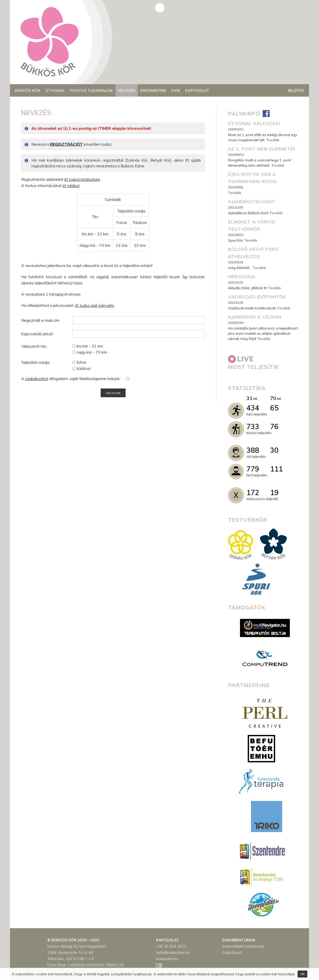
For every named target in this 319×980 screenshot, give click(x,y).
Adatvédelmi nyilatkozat (243, 946)
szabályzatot (37, 379)
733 (253, 426)
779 (253, 469)
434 (253, 408)
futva (81, 362)
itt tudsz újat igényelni (94, 305)
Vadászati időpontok (257, 297)
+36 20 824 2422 (171, 946)
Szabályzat (232, 952)
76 (274, 426)
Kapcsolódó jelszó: (37, 334)
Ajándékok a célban (255, 317)
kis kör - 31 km (90, 346)
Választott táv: (34, 346)
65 (274, 408)
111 (277, 469)
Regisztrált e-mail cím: (41, 320)
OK (302, 974)
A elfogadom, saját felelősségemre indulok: (71, 379)
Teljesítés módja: (36, 362)
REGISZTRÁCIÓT (66, 144)
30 (274, 450)
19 (274, 492)
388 (253, 450)
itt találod (71, 186)
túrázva (83, 368)
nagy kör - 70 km (92, 352)
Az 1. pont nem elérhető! (262, 149)
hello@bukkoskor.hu (173, 952)
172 (253, 492)
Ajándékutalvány (251, 202)
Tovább (273, 140)
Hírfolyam (242, 277)
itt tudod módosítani (82, 179)
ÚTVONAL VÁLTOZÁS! (254, 123)
